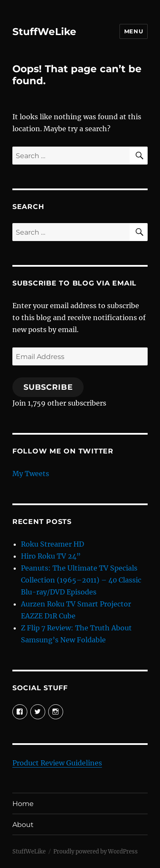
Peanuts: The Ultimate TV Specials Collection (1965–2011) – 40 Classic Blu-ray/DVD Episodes (81, 580)
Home (23, 804)
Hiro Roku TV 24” (51, 556)
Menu (134, 31)
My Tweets (31, 474)
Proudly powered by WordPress (96, 852)
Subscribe (48, 387)
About (23, 825)
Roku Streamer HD (52, 544)
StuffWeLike (44, 32)
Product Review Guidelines (57, 763)
